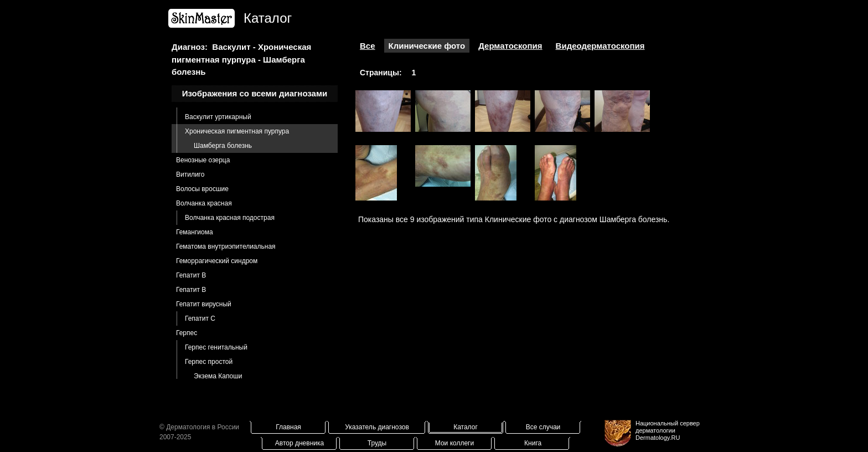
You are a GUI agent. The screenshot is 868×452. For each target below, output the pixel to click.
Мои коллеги (454, 443)
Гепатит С (200, 319)
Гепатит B (191, 275)
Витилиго (190, 174)
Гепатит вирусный (204, 304)
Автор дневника (299, 443)
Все (368, 46)
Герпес (187, 333)
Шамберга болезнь (223, 146)
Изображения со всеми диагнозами (255, 93)
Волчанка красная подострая (230, 218)
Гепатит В (191, 290)
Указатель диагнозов (377, 427)
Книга (533, 443)
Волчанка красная (204, 203)
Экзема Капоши (218, 376)
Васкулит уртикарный (218, 117)
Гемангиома (195, 232)
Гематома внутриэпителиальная (226, 246)
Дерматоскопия (510, 46)
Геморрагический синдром (217, 261)
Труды (377, 443)
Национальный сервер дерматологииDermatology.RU (668, 430)
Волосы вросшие (202, 189)
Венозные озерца (203, 160)
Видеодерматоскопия (600, 46)
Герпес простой (209, 362)
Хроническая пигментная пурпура (237, 131)
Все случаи (543, 427)
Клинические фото (427, 46)
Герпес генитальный (216, 347)
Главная (288, 427)
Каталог (466, 427)
